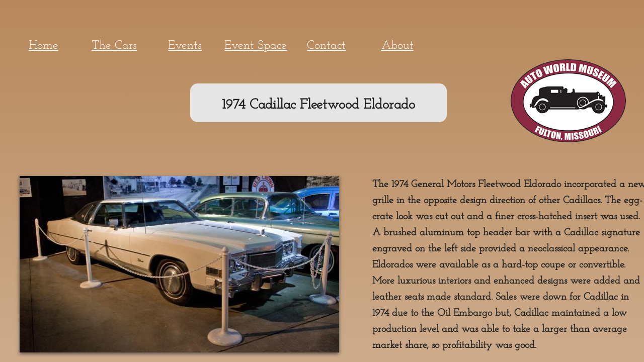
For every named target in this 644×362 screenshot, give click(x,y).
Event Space (256, 46)
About (397, 46)
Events (185, 46)
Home (44, 46)
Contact (326, 46)
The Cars (114, 46)
